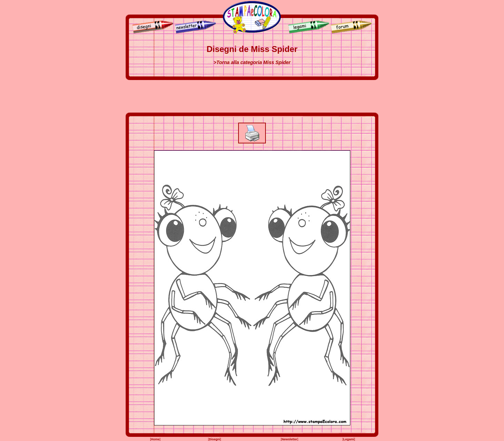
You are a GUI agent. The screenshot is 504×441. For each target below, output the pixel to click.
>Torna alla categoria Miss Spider (252, 62)
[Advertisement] (252, 96)
